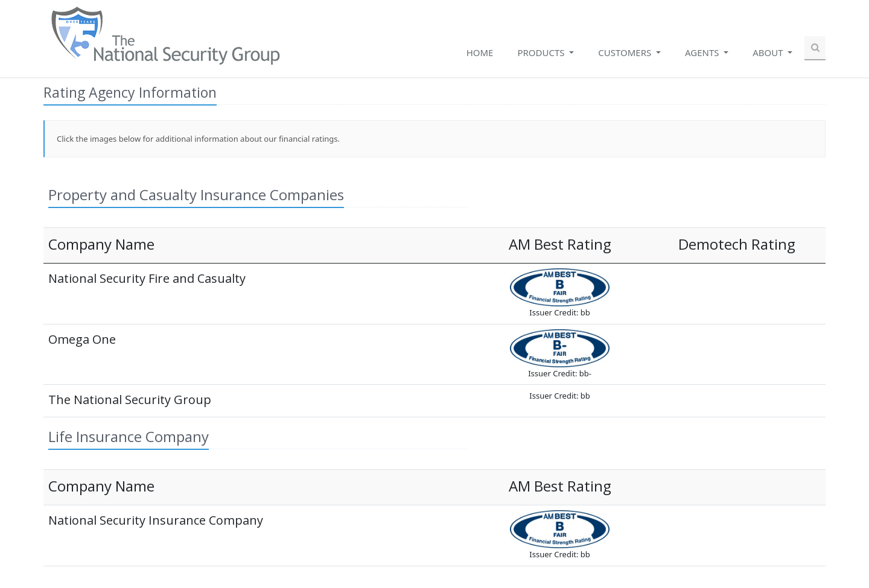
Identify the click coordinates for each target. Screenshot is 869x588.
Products (542, 52)
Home (480, 52)
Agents (703, 52)
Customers (626, 52)
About (769, 52)
